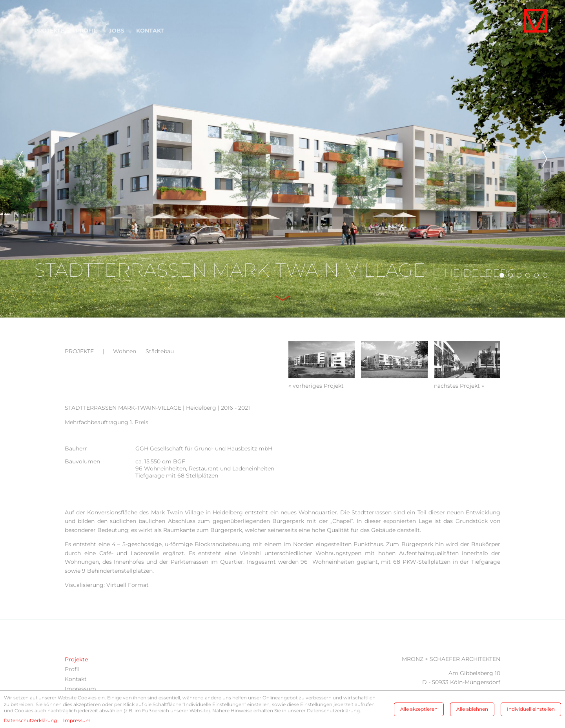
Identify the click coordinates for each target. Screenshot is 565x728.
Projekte (49, 31)
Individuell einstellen (531, 709)
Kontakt (150, 31)
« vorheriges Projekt (316, 386)
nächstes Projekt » (459, 386)
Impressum (80, 689)
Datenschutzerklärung (30, 720)
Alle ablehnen (472, 709)
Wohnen (125, 351)
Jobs (117, 31)
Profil (86, 31)
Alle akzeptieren (419, 709)
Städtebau (160, 351)
